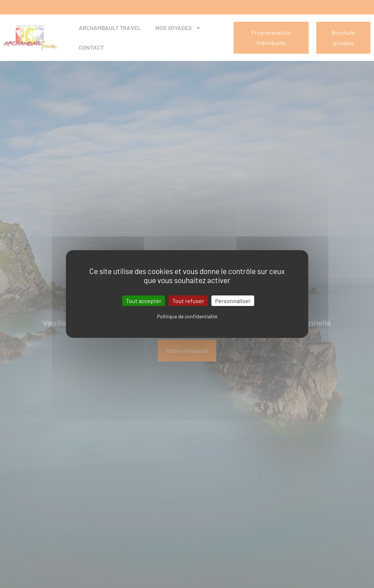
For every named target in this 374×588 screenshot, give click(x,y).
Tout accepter (144, 301)
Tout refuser (188, 301)
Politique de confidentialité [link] (187, 316)
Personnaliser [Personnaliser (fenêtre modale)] (233, 301)
